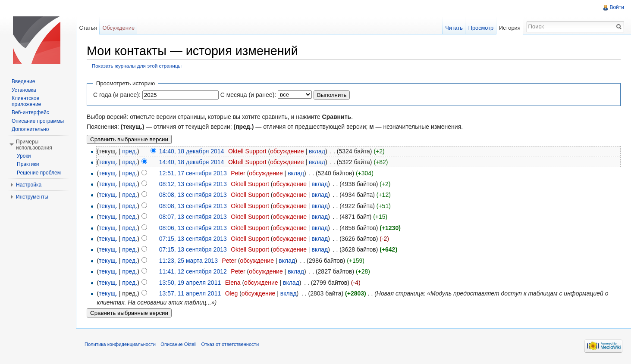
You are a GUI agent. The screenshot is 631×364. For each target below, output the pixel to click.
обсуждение (287, 151)
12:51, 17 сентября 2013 (193, 173)
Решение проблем (39, 173)
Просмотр (481, 28)
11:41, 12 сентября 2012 (193, 271)
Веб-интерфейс (30, 112)
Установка (24, 90)
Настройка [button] (29, 185)
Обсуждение (118, 28)
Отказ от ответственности (230, 344)
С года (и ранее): (117, 95)
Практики (28, 164)
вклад (317, 151)
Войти (617, 7)
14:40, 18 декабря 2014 (192, 151)
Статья (88, 28)
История (510, 28)
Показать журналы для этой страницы (137, 66)
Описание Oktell (178, 344)
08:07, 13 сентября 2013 (193, 217)
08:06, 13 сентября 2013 (193, 228)
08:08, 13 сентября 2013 (193, 195)
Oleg (232, 293)
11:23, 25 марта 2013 (188, 261)
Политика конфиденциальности (120, 344)
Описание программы (38, 121)
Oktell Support (247, 151)
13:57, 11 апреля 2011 (190, 293)
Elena (233, 283)
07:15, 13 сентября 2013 (193, 239)
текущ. (108, 162)
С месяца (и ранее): (248, 95)
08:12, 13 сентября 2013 (193, 184)
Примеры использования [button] (34, 145)
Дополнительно (30, 129)
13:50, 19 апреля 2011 (190, 283)
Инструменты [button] (32, 197)
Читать (454, 28)
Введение (23, 81)
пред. (130, 151)
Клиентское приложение (26, 101)
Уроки (24, 156)
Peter (238, 173)
